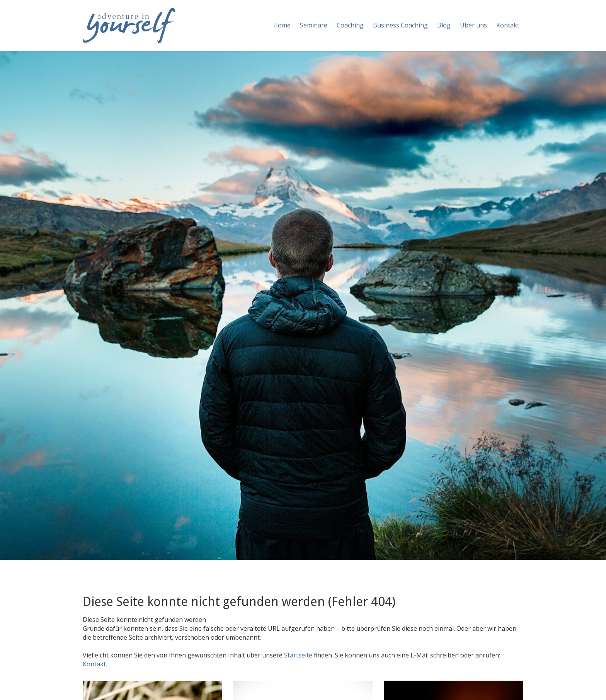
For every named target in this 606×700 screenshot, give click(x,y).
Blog (444, 25)
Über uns (473, 25)
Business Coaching (400, 25)
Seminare (314, 25)
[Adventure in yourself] (129, 25)
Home (282, 25)
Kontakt (508, 25)
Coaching (350, 25)
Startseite (299, 655)
